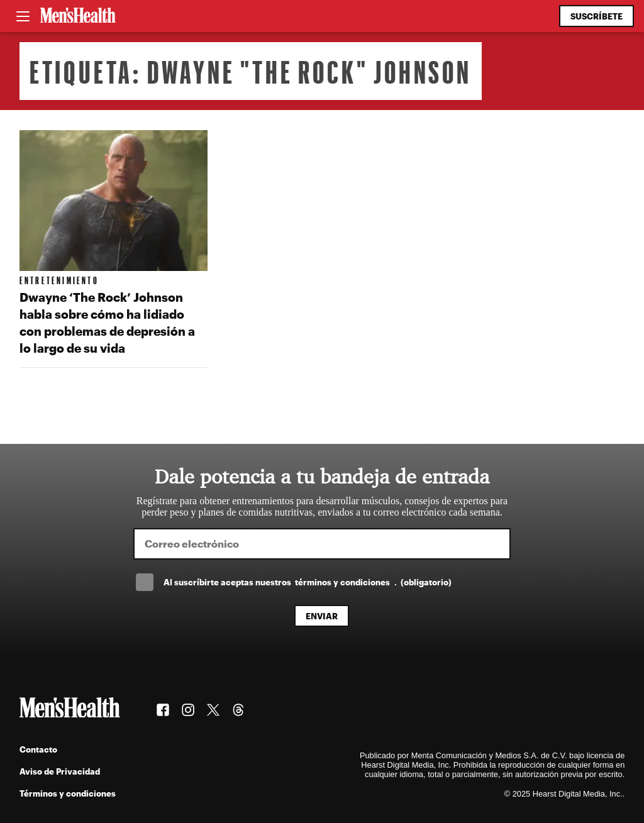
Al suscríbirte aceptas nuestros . (308, 582)
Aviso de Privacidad (60, 771)
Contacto (38, 749)
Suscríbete (597, 16)
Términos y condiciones (68, 793)
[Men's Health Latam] (78, 16)
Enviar (322, 616)
